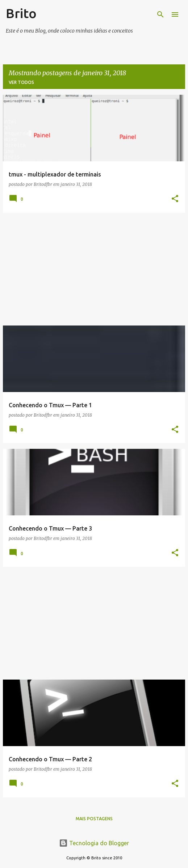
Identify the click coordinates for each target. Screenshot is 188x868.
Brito (21, 13)
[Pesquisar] (160, 14)
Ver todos (21, 82)
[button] (175, 199)
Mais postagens (94, 819)
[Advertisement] (94, 269)
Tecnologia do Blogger (94, 843)
